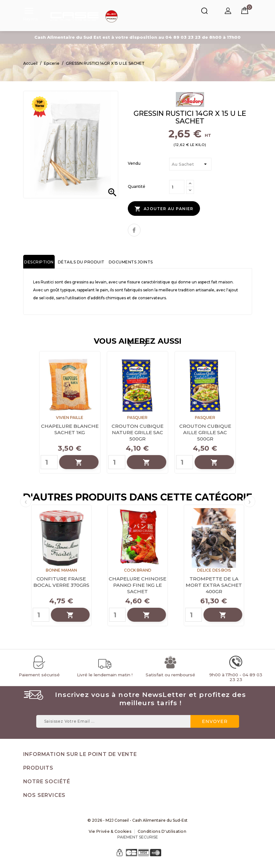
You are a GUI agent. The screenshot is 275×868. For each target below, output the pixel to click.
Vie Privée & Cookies (111, 832)
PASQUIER (137, 418)
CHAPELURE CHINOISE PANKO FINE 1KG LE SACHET (137, 586)
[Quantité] (177, 189)
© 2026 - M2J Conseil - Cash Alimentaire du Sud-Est (137, 821)
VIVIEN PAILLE (70, 418)
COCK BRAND (138, 571)
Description (39, 263)
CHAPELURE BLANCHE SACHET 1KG (70, 430)
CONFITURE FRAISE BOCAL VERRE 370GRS (61, 583)
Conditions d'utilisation (162, 832)
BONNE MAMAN (61, 571)
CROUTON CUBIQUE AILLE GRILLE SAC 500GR (205, 433)
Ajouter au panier (162, 210)
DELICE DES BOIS (214, 571)
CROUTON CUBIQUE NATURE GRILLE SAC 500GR (137, 433)
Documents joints (128, 263)
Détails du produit (79, 263)
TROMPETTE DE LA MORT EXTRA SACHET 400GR (214, 586)
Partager (134, 230)
